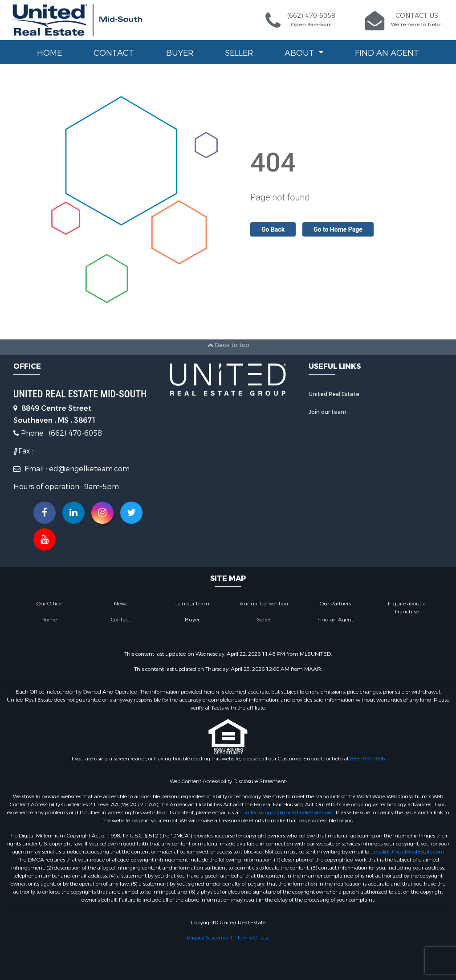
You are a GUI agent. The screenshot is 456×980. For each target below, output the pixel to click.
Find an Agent (387, 53)
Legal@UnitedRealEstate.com (408, 852)
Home (49, 53)
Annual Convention (264, 604)
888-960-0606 (367, 759)
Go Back (273, 229)
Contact (114, 53)
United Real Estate (334, 394)
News (121, 604)
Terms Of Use (253, 938)
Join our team (328, 412)
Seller (239, 53)
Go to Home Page (338, 229)
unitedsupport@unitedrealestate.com (288, 813)
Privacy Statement (210, 938)
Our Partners (335, 604)
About (301, 53)
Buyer (180, 53)
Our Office (49, 604)
